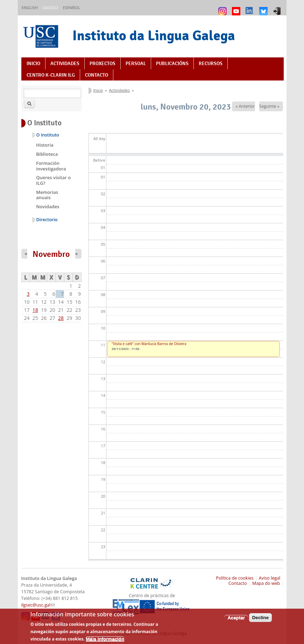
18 (35, 310)
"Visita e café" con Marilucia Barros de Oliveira (149, 344)
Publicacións (172, 63)
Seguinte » (269, 106)
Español (72, 8)
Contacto (97, 75)
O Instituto (48, 135)
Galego (50, 8)
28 (61, 318)
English (30, 8)
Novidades (48, 206)
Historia (45, 145)
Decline (260, 621)
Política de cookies (235, 578)
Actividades (65, 63)
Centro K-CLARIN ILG (51, 75)
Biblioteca (47, 154)
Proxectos (102, 63)
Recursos (211, 63)
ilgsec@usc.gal (38, 605)
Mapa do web (266, 583)
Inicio (33, 63)
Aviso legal (270, 578)
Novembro (51, 254)
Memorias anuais (47, 195)
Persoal (136, 63)
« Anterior (245, 106)
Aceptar (236, 621)
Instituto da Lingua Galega (154, 35)
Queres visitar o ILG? (53, 180)
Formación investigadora (51, 166)
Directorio (47, 220)
